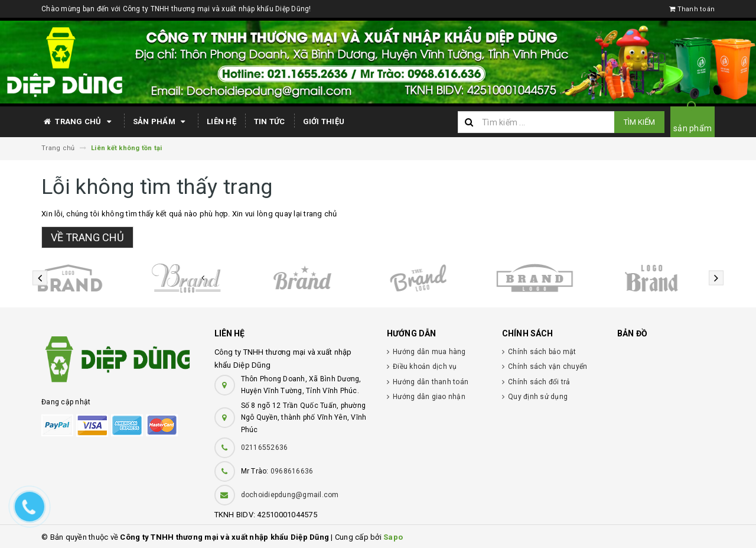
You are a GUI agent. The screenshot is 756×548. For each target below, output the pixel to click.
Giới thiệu (324, 121)
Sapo (393, 537)
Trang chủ (78, 122)
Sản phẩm (161, 122)
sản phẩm (693, 128)
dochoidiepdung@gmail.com (290, 495)
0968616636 (292, 471)
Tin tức (270, 121)
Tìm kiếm (639, 122)
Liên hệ (221, 121)
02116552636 (265, 448)
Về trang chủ (87, 237)
